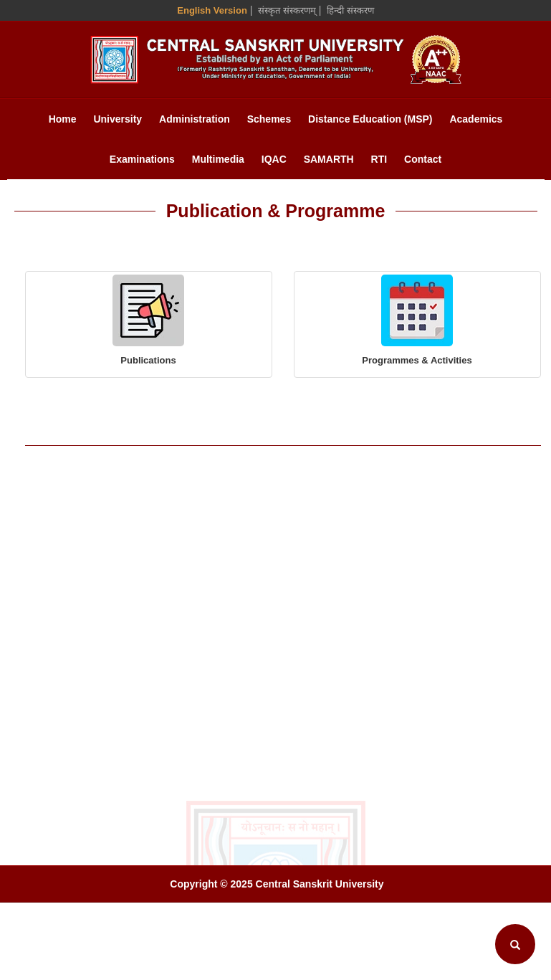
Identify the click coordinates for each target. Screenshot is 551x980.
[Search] (515, 944)
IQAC (274, 159)
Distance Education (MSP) (370, 119)
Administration (195, 119)
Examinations (142, 159)
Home (63, 119)
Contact (423, 159)
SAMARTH (329, 159)
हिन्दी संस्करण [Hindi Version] (350, 10)
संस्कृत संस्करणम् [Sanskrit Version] (287, 10)
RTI (379, 159)
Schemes (269, 119)
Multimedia (218, 159)
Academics (476, 119)
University (118, 119)
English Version (212, 10)
